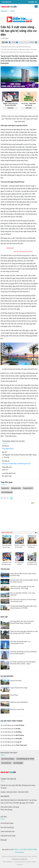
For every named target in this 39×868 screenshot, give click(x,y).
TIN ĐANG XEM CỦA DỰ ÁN (13, 441)
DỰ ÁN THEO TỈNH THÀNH (12, 721)
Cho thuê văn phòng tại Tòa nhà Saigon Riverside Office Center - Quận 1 (23, 663)
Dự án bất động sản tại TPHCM (25, 759)
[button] (10, 42)
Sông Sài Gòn (5, 488)
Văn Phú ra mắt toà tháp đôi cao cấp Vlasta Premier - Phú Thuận (19, 49)
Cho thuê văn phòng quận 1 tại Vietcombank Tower (20, 642)
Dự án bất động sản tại (12, 725)
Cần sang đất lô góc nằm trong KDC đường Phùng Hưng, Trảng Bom (22, 622)
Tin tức (12, 11)
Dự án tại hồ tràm (6, 763)
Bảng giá (4, 840)
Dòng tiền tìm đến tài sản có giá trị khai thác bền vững (16, 47)
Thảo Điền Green (8, 449)
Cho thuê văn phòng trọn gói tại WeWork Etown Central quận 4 (24, 653)
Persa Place (14, 695)
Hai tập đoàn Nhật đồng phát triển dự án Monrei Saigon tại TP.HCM (23, 607)
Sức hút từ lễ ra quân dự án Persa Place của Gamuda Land (17, 52)
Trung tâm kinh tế (28, 488)
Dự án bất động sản (7, 492)
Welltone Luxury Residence (19, 702)
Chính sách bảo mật (8, 831)
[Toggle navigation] (36, 6)
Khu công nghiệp (18, 763)
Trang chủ (4, 11)
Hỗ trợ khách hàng (7, 823)
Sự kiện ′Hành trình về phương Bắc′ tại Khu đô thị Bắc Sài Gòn (24, 581)
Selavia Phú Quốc (16, 681)
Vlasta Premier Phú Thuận (19, 688)
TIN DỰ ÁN (5, 569)
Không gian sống (16, 488)
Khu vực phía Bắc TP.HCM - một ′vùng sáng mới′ (23, 594)
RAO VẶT (4, 617)
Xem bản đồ (5, 796)
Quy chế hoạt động (7, 827)
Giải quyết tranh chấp (8, 836)
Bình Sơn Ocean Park (17, 709)
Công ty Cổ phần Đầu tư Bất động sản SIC (16, 464)
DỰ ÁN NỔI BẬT (7, 676)
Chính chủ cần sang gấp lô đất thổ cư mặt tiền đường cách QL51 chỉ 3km (24, 632)
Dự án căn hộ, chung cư (8, 759)
